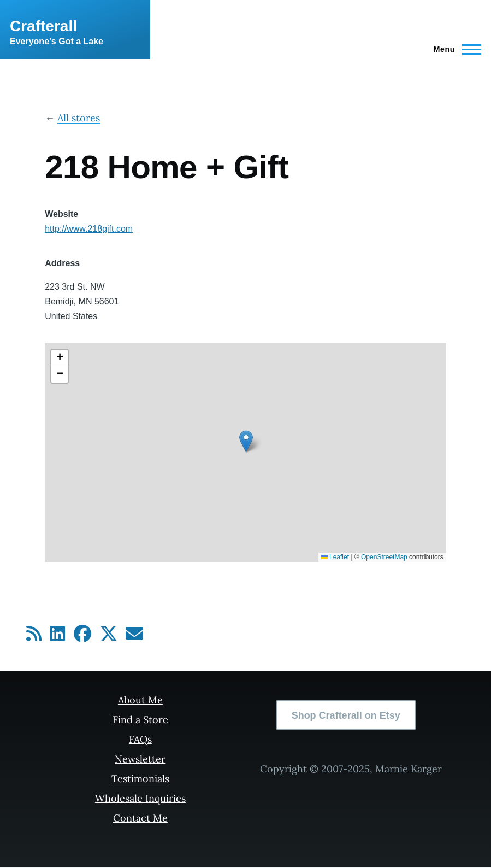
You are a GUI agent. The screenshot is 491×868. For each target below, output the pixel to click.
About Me (140, 700)
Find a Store (140, 720)
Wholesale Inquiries (140, 798)
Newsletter (140, 759)
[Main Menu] (454, 49)
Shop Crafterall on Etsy (346, 715)
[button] (246, 441)
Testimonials (140, 779)
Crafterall (43, 26)
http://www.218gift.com (89, 229)
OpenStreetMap (384, 557)
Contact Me (140, 818)
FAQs (140, 739)
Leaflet (335, 557)
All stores (79, 118)
